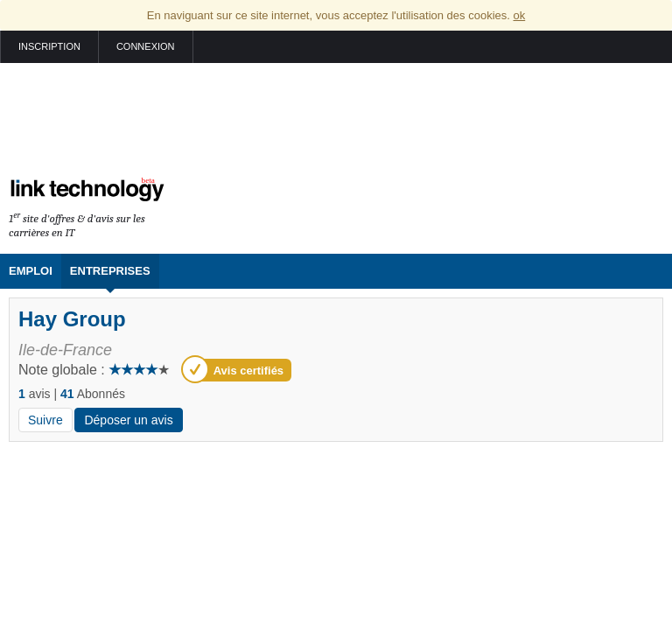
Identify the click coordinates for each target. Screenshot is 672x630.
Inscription (49, 46)
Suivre (45, 420)
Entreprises (110, 271)
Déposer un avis (128, 420)
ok (519, 15)
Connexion (146, 46)
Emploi (31, 271)
